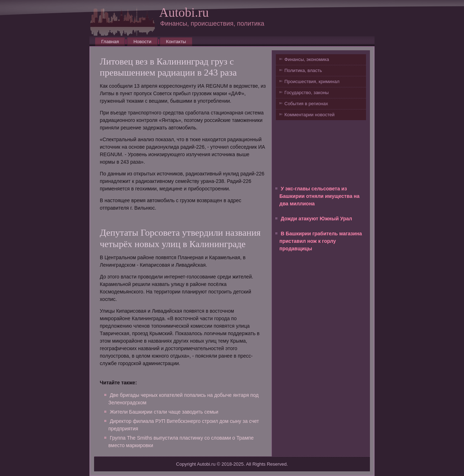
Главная (110, 42)
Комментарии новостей (310, 115)
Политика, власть (303, 70)
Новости (142, 42)
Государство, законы (306, 93)
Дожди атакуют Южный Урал (316, 219)
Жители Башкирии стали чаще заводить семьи (164, 412)
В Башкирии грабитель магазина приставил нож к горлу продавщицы (321, 241)
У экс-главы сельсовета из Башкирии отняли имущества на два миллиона (319, 196)
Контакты (176, 42)
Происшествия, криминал (312, 81)
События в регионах (306, 104)
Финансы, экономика (307, 59)
